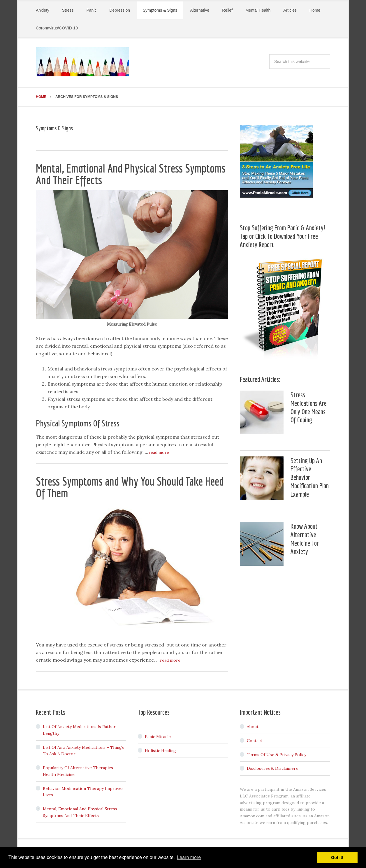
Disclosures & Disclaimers (272, 767)
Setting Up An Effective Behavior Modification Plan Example (310, 476)
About (253, 725)
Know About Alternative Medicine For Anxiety (305, 537)
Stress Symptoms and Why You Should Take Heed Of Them (130, 485)
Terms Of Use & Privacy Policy (277, 753)
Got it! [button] (337, 858)
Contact (255, 739)
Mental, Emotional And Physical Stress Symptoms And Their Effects (131, 172)
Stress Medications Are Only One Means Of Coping (309, 405)
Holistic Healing (160, 749)
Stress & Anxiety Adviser (82, 62)
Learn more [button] (189, 857)
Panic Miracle (158, 735)
